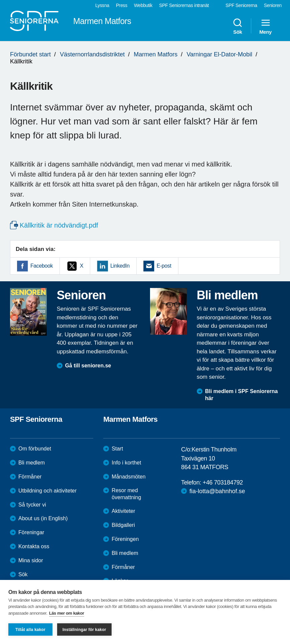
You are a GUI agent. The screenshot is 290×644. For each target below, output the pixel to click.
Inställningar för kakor (84, 630)
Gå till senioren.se (88, 366)
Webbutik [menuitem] (143, 5)
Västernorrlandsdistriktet (92, 54)
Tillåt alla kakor (30, 630)
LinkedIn (120, 266)
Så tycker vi (32, 505)
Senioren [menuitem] (273, 5)
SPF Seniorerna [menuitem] (241, 5)
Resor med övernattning (126, 494)
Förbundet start (30, 54)
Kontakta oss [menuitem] (34, 546)
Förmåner (30, 477)
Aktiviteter (123, 511)
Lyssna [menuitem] (102, 5)
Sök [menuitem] (238, 26)
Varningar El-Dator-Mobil (219, 54)
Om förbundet (35, 449)
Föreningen (125, 539)
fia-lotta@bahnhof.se (217, 491)
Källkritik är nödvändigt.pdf (59, 225)
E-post (164, 266)
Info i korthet (126, 463)
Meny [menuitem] (265, 26)
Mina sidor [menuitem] (31, 560)
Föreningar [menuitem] (31, 532)
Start (117, 449)
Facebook (42, 266)
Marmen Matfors (156, 54)
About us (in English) (43, 518)
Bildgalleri (123, 525)
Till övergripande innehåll (0, 0)
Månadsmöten (128, 477)
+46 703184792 (223, 482)
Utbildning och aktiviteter (47, 491)
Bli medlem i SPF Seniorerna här (242, 395)
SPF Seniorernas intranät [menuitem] (184, 5)
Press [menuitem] (122, 5)
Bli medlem (32, 463)
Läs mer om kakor (67, 613)
